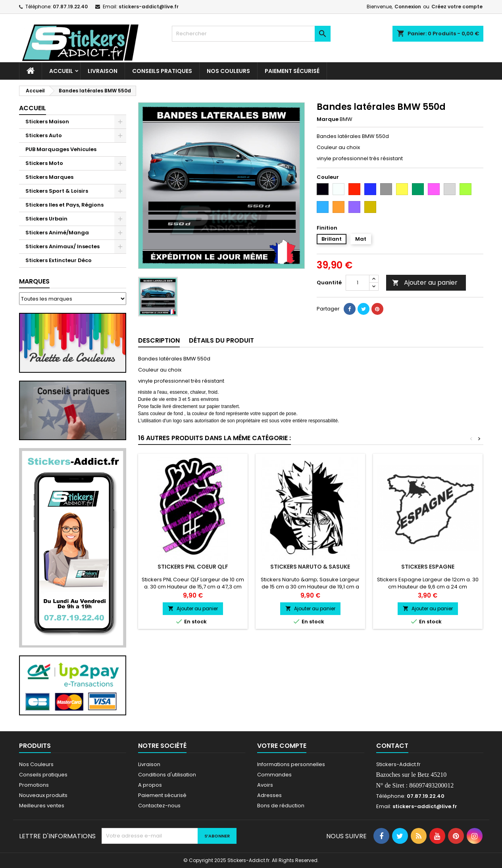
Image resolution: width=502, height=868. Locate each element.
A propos (150, 785)
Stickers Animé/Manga (57, 233)
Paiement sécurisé (292, 71)
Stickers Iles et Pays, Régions (64, 205)
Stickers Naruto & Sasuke (310, 567)
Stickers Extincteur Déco (59, 260)
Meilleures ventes (42, 806)
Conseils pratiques (43, 775)
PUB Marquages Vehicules (61, 149)
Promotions (34, 785)
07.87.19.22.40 (70, 7)
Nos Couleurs (228, 71)
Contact (392, 746)
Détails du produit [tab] (221, 340)
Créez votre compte (457, 7)
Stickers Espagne (428, 567)
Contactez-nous (159, 806)
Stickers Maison (47, 122)
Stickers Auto (44, 135)
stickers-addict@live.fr (149, 7)
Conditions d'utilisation (167, 775)
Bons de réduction (281, 806)
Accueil (61, 71)
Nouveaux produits (43, 795)
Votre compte (282, 746)
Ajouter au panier (425, 283)
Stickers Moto (44, 163)
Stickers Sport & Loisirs (57, 191)
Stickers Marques (49, 177)
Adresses (269, 795)
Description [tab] (159, 340)
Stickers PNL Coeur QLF (193, 567)
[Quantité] (358, 283)
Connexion (408, 7)
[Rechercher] (251, 34)
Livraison (103, 71)
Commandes (274, 775)
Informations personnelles (291, 764)
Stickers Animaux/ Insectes (63, 246)
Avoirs (265, 785)
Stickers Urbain (46, 219)
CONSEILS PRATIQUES (162, 71)
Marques (34, 281)
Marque (328, 119)
